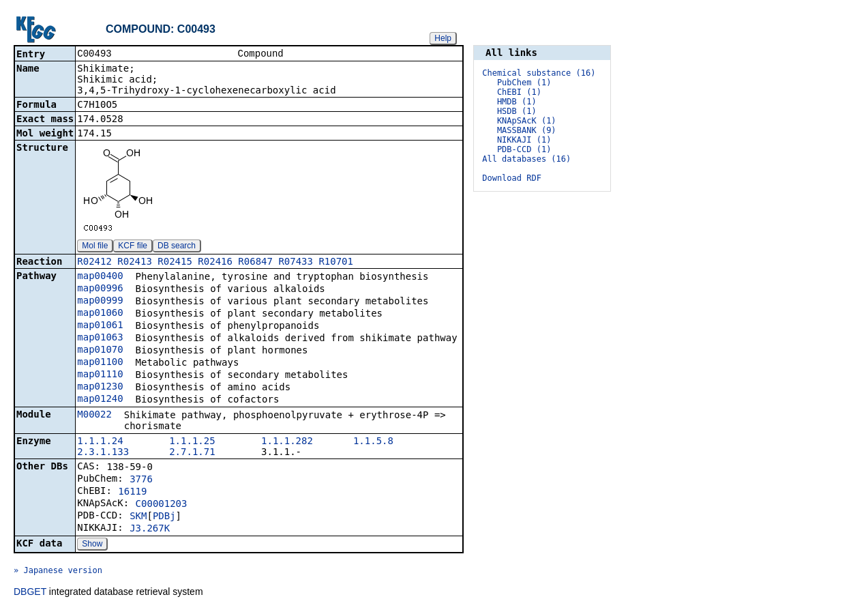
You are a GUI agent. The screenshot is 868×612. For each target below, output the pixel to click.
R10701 (336, 263)
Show (92, 545)
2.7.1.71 (192, 453)
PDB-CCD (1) (524, 149)
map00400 (100, 277)
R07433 (296, 263)
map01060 (100, 314)
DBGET (30, 593)
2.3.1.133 (103, 453)
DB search (177, 247)
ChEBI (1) (519, 92)
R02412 (94, 263)
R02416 (215, 263)
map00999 (100, 302)
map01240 (100, 400)
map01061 (100, 326)
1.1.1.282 (287, 442)
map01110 (100, 375)
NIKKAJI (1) (524, 140)
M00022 (94, 416)
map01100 (100, 363)
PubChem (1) (524, 83)
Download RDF (512, 178)
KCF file (133, 247)
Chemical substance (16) (539, 73)
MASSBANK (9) (527, 130)
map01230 (100, 388)
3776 (141, 480)
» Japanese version (58, 572)
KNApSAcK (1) (527, 121)
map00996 (100, 289)
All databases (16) (526, 159)
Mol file (95, 247)
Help (443, 38)
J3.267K (150, 529)
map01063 (100, 338)
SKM (138, 517)
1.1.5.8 (373, 442)
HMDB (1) (517, 102)
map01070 (100, 351)
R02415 (175, 263)
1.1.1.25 (192, 442)
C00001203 (162, 505)
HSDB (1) (517, 111)
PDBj (164, 517)
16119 (132, 493)
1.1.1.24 (100, 442)
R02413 (135, 263)
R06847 (255, 263)
